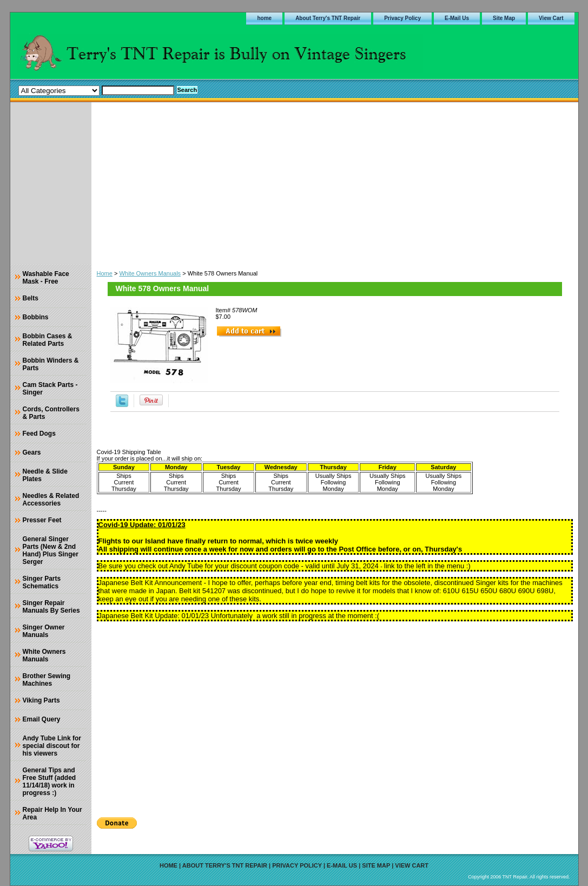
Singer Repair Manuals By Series (51, 607)
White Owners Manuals (150, 273)
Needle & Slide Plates (45, 475)
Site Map (504, 18)
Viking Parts (41, 700)
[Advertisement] (335, 183)
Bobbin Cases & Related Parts (48, 340)
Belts (31, 298)
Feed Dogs (39, 434)
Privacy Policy (402, 18)
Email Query (42, 719)
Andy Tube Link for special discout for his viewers (52, 746)
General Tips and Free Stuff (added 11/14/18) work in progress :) (49, 782)
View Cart (551, 18)
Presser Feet (42, 520)
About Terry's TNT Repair (328, 18)
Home (105, 273)
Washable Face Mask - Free (46, 278)
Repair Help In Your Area (52, 813)
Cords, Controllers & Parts (51, 413)
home (264, 18)
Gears (32, 452)
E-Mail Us (457, 18)
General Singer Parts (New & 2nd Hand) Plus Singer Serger (51, 550)
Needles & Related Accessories (51, 500)
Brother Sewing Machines (47, 680)
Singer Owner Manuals (44, 631)
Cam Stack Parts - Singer (50, 389)
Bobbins (36, 317)
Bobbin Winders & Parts (51, 364)
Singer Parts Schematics (42, 582)
